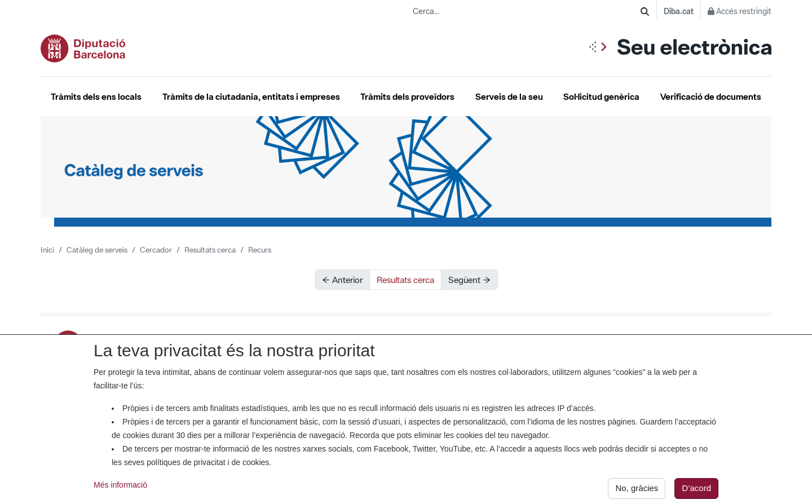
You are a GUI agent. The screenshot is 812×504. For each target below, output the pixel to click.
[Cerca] (645, 12)
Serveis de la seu (509, 96)
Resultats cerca (210, 250)
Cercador (156, 250)
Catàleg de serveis (97, 250)
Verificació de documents (711, 96)
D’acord (696, 492)
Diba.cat (679, 11)
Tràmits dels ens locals (96, 96)
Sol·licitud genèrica (601, 96)
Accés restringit (740, 11)
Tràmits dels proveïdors (407, 96)
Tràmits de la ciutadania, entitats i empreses (251, 96)
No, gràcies (637, 492)
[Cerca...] (527, 12)
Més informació (120, 489)
